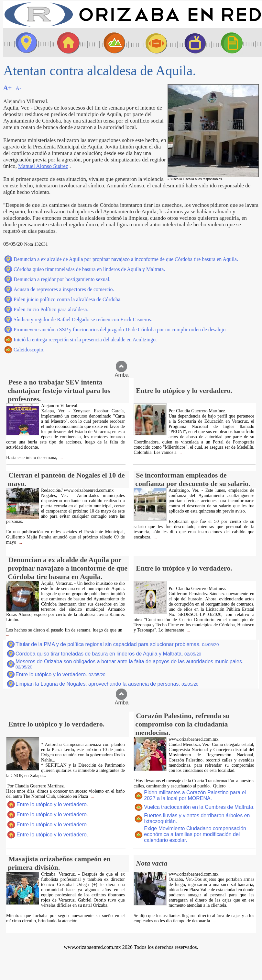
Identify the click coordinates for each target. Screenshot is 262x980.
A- (18, 88)
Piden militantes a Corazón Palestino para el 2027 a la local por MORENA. (195, 795)
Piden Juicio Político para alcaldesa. (51, 309)
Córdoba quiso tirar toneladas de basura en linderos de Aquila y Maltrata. (89, 269)
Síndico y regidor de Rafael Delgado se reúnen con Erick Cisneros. (83, 319)
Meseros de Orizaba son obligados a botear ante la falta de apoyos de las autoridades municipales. (129, 664)
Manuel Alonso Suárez (43, 166)
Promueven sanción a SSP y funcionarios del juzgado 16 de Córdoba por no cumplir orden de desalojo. (120, 330)
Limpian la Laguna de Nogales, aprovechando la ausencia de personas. (107, 684)
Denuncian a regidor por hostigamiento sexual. (62, 279)
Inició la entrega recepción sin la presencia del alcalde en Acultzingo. (85, 340)
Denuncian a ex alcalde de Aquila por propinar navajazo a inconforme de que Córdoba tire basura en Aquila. (126, 259)
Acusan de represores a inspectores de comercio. (64, 289)
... (61, 458)
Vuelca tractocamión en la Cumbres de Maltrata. (199, 807)
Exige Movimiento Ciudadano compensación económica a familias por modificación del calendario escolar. (195, 834)
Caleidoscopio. (29, 350)
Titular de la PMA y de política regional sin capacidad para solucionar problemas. (117, 644)
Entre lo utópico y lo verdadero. (60, 674)
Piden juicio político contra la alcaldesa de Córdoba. (68, 299)
